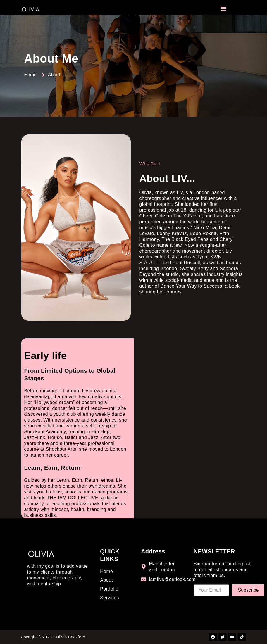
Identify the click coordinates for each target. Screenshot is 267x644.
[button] (223, 9)
